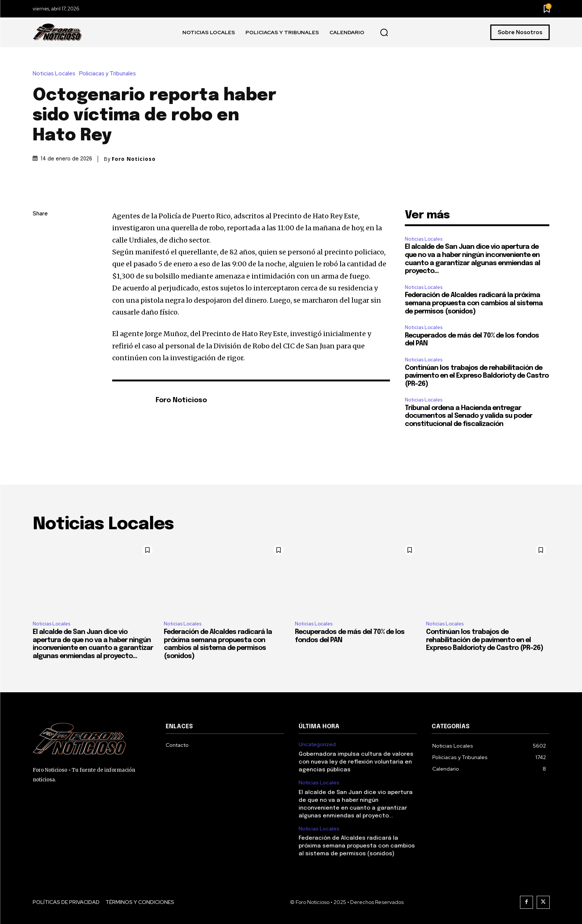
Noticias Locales (56, 74)
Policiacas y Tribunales (109, 74)
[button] (384, 33)
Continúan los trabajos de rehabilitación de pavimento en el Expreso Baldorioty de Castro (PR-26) (477, 376)
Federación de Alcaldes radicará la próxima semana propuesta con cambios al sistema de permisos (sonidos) (474, 303)
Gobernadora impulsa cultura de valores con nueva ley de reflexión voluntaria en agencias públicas (356, 762)
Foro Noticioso (134, 159)
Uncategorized (317, 744)
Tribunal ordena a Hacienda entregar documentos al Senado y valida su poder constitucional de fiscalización (469, 416)
